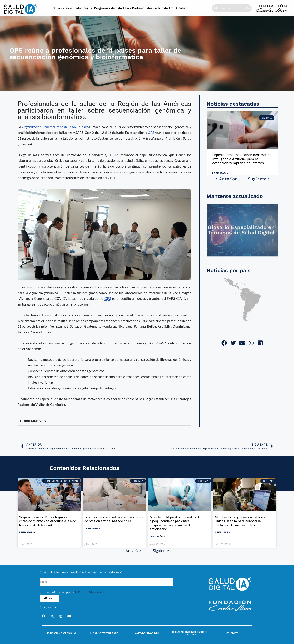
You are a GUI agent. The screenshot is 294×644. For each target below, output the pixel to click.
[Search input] (232, 8)
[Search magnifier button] (216, 8)
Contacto (233, 633)
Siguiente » (259, 179)
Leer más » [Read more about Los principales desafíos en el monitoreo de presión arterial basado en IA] (92, 528)
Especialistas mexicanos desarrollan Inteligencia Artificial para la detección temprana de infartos (242, 159)
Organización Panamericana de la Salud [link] (51, 127)
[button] (104, 421)
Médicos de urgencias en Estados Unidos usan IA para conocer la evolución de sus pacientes (240, 521)
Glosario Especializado (104, 633)
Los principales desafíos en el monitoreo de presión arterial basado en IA (114, 519)
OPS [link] (86, 127)
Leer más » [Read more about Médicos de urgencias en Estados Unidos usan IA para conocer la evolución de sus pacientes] (223, 532)
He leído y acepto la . (75, 593)
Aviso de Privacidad (147, 633)
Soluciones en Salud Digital (73, 8)
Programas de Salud (109, 8)
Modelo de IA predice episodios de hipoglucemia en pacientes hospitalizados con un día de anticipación (175, 523)
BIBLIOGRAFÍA (35, 421)
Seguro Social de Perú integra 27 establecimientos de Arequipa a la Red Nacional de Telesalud (48, 521)
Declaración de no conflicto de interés (190, 633)
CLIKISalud (178, 8)
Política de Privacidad (88, 592)
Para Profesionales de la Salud (147, 8)
